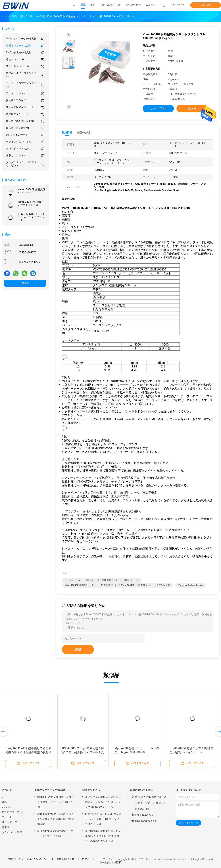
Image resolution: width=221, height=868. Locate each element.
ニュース (7, 817)
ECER (118, 863)
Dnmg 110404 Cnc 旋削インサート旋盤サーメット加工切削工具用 (56, 802)
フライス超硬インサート (25, 107)
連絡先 (25, 283)
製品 (4, 802)
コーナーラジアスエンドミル (25, 85)
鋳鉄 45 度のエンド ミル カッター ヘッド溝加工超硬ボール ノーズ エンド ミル (104, 819)
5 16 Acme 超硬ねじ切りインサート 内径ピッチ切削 (55, 833)
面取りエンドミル (25, 156)
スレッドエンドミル (25, 149)
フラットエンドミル (25, 66)
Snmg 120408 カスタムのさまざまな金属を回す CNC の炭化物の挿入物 (56, 819)
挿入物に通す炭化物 (25, 128)
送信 (78, 649)
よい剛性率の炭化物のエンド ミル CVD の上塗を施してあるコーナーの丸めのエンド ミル (103, 836)
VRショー (7, 807)
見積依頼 (206, 5)
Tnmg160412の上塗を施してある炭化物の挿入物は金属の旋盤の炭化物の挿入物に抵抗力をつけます (28, 752)
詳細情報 (67, 133)
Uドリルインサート (25, 135)
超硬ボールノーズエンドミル (25, 75)
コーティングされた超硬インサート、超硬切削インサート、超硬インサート (102, 580)
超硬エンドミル (25, 59)
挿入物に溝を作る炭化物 (25, 121)
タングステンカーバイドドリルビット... (25, 164)
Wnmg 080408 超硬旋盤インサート (32, 191)
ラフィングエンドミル (25, 142)
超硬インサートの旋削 (25, 46)
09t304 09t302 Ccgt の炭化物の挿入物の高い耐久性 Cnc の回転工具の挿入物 (82, 752)
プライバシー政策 (12, 832)
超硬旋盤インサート (25, 114)
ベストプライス (158, 108)
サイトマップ (9, 822)
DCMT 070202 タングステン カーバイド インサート (31, 217)
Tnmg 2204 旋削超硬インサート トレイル (31, 203)
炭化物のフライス (25, 100)
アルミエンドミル (25, 94)
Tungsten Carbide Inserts (191, 585)
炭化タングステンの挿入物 (25, 39)
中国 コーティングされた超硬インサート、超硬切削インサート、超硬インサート (54, 859)
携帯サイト (8, 827)
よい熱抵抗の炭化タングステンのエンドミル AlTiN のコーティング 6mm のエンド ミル (103, 802)
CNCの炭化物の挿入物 (25, 53)
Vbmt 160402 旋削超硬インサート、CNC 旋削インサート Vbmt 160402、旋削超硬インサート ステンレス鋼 (117, 585)
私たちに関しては (12, 812)
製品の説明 (84, 133)
